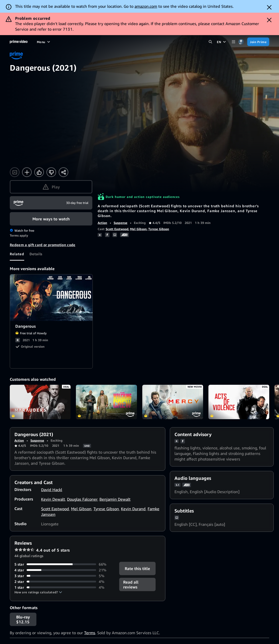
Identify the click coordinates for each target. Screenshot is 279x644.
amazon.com (146, 6)
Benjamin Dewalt (115, 499)
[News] (105, 42)
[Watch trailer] (15, 172)
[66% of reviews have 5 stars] (64, 564)
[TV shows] (72, 42)
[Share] (63, 172)
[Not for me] (51, 172)
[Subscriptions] (145, 42)
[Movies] (54, 42)
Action (102, 223)
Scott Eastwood (117, 229)
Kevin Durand (133, 509)
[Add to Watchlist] (27, 172)
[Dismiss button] (269, 7)
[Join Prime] (258, 42)
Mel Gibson (138, 229)
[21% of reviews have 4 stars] (64, 570)
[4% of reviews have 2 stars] (64, 582)
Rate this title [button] (137, 568)
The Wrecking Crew (106, 402)
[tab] (17, 254)
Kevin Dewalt (53, 499)
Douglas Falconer (82, 499)
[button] (38, 592)
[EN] (222, 42)
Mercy (173, 402)
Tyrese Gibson (159, 229)
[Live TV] (120, 42)
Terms (90, 633)
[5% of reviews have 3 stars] (64, 576)
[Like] (39, 172)
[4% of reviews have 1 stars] (64, 587)
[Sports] (90, 42)
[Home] (19, 42)
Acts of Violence (239, 402)
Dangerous (51, 298)
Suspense (121, 223)
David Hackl (52, 490)
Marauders (40, 402)
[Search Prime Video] (210, 42)
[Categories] (233, 42)
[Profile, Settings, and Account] (241, 42)
